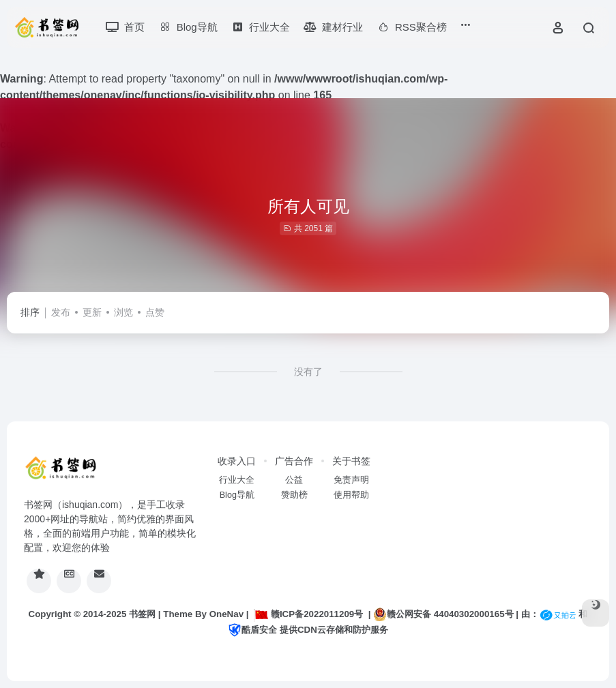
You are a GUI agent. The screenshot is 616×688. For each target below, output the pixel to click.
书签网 (142, 614)
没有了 (308, 372)
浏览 (123, 312)
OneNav (226, 614)
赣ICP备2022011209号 (308, 614)
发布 (61, 312)
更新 (92, 312)
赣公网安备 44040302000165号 (443, 614)
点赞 (155, 312)
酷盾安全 (252, 630)
